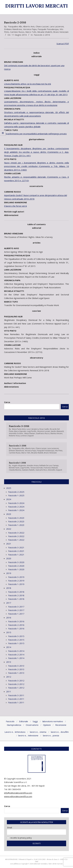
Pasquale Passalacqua (48, 29)
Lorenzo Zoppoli (27, 436)
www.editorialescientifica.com (18, 796)
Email (10, 828)
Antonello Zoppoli (55, 470)
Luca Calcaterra (33, 429)
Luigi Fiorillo (32, 431)
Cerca (7, 402)
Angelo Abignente (19, 465)
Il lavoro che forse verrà (15, 206)
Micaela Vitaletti (45, 32)
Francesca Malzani (51, 468)
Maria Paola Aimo (19, 429)
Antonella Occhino (16, 433)
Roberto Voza (14, 436)
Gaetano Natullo (28, 470)
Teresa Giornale (37, 468)
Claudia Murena (15, 470)
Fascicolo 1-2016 (17, 463)
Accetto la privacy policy (19, 838)
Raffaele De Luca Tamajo (49, 465)
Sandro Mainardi (57, 431)
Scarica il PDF (63, 44)
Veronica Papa (30, 29)
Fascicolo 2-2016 (42, 35)
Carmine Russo (17, 32)
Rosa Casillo (44, 429)
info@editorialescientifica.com (18, 793)
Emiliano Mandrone (13, 29)
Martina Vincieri (56, 433)
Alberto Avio (29, 26)
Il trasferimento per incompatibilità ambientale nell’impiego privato (35, 134)
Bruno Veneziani (61, 32)
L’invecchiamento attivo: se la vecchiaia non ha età (28, 84)
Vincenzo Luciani (44, 431)
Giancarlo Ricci (41, 470)
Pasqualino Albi (15, 26)
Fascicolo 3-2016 (19, 426)
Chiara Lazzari (42, 26)
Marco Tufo (31, 32)
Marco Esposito (20, 431)
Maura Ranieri (30, 433)
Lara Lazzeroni (57, 26)
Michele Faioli (14, 468)
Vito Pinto (59, 451)
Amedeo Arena (33, 465)
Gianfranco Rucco (43, 433)
